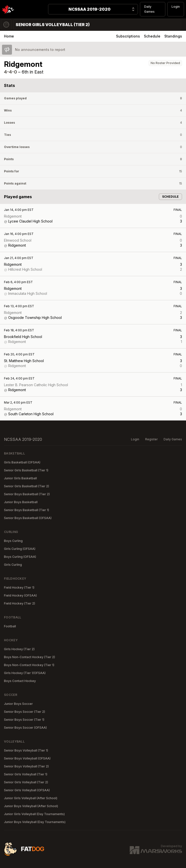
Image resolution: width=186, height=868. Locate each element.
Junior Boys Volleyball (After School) (31, 806)
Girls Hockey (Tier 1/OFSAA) (25, 673)
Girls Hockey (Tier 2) (19, 649)
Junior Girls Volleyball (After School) (31, 798)
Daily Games (149, 9)
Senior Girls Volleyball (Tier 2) (26, 782)
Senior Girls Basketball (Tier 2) (27, 486)
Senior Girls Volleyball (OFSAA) (27, 790)
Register (151, 439)
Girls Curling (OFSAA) (20, 549)
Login (176, 7)
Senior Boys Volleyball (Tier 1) (26, 750)
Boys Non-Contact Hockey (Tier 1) (29, 665)
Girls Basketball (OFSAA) (22, 462)
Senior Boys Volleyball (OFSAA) (27, 758)
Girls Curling (13, 565)
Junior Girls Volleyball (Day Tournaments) (34, 814)
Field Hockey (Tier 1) (19, 587)
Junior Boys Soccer (18, 704)
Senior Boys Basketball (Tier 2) (27, 494)
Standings (173, 36)
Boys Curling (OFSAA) (20, 557)
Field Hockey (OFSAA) (20, 595)
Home (9, 36)
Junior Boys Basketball (21, 502)
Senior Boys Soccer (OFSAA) (25, 728)
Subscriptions (128, 36)
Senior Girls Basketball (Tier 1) (26, 470)
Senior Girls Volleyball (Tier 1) (26, 774)
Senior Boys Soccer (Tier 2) (25, 712)
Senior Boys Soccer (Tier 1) (24, 720)
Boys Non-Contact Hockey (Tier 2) (30, 657)
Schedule (152, 36)
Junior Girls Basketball (20, 478)
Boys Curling (13, 541)
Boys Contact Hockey (20, 681)
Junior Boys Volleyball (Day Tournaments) (35, 822)
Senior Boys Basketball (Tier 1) (27, 510)
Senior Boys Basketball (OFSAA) (28, 518)
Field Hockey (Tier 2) (20, 603)
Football (10, 626)
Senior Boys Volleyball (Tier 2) (26, 766)
